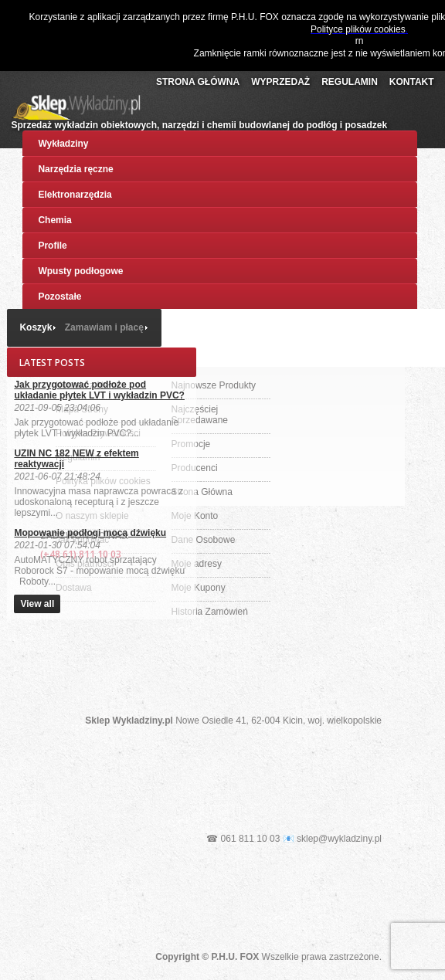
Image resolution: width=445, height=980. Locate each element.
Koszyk (36, 327)
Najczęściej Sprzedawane (200, 415)
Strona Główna (198, 82)
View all (37, 604)
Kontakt (412, 82)
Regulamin (350, 82)
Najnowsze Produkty (214, 385)
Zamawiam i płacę (104, 327)
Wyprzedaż (280, 82)
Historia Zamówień (210, 612)
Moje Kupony (199, 588)
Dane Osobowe (204, 540)
